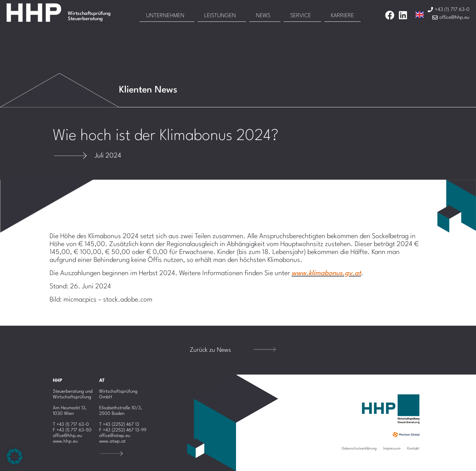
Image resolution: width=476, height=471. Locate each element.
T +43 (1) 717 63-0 (71, 424)
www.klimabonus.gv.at (326, 273)
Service (301, 16)
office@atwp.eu (115, 436)
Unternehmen (165, 16)
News (263, 16)
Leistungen (220, 16)
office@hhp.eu (67, 436)
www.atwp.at (112, 441)
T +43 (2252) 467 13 (119, 424)
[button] (15, 456)
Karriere (342, 16)
